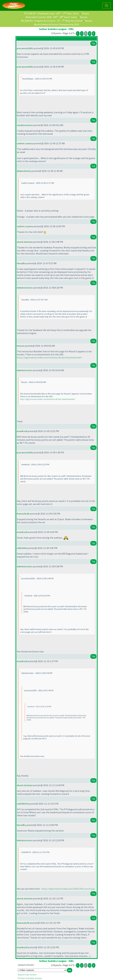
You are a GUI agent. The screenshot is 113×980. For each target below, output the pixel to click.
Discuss (85, 13)
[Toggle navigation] (106, 5)
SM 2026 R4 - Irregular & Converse (38, 21)
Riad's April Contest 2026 (39, 17)
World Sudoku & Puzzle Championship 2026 (57, 24)
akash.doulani (25, 242)
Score (76, 13)
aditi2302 (22, 548)
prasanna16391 (25, 48)
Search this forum (27, 975)
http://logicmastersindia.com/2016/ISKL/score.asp (68, 889)
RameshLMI (23, 514)
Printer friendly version (30, 978)
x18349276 (22, 804)
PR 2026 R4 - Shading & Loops (39, 13)
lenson (21, 346)
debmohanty (24, 171)
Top (93, 43)
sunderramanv (25, 125)
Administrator (24, 288)
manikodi (22, 431)
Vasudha (21, 263)
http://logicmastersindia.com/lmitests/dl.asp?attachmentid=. (50, 357)
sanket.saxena (25, 143)
